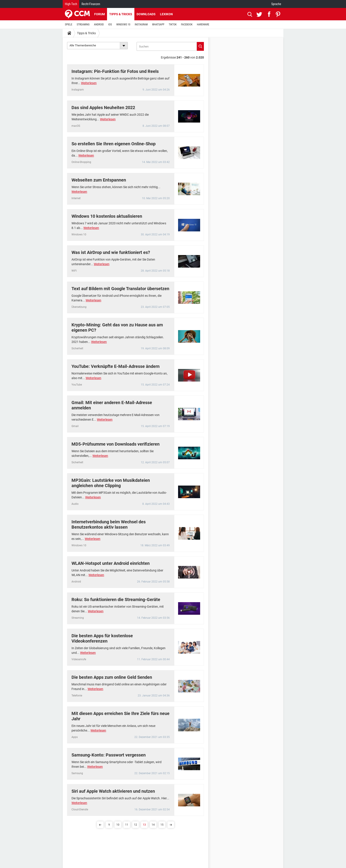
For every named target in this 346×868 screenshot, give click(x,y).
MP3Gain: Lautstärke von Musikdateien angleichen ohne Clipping (111, 483)
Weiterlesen (89, 83)
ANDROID (99, 25)
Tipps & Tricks (121, 14)
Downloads (146, 14)
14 (153, 825)
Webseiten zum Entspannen (99, 180)
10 (118, 825)
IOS (110, 25)
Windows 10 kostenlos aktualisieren (107, 216)
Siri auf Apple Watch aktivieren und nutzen (113, 791)
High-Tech (71, 4)
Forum (100, 14)
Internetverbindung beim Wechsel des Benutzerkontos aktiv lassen (109, 524)
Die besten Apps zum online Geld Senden (112, 677)
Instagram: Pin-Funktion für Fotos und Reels (115, 71)
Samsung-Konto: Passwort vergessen (109, 755)
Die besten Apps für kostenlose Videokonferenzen (102, 638)
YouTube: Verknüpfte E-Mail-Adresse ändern (116, 366)
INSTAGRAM (141, 25)
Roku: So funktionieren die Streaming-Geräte (116, 599)
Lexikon (166, 14)
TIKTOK (173, 25)
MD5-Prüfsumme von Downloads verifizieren (116, 444)
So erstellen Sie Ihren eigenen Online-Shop (114, 144)
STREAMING (83, 25)
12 (135, 825)
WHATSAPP (158, 25)
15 (162, 825)
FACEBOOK (187, 25)
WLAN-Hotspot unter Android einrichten (111, 563)
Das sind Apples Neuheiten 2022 (103, 108)
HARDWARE (203, 25)
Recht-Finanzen (91, 4)
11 (127, 825)
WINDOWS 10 (123, 25)
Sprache (276, 4)
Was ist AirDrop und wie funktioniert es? (111, 252)
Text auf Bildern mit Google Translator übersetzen (120, 289)
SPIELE (69, 25)
